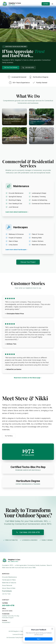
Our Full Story (9, 436)
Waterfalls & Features (9, 583)
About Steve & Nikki (9, 588)
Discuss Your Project (28, 262)
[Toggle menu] (52, 4)
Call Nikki (46, 4)
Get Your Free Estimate (11, 67)
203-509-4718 (28, 68)
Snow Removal (7, 585)
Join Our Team (6, 594)
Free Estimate (7, 591)
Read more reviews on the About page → (28, 378)
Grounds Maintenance (9, 577)
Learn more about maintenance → (17, 212)
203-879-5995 (7, 611)
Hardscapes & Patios (9, 580)
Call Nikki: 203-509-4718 (28, 532)
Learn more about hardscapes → (17, 250)
